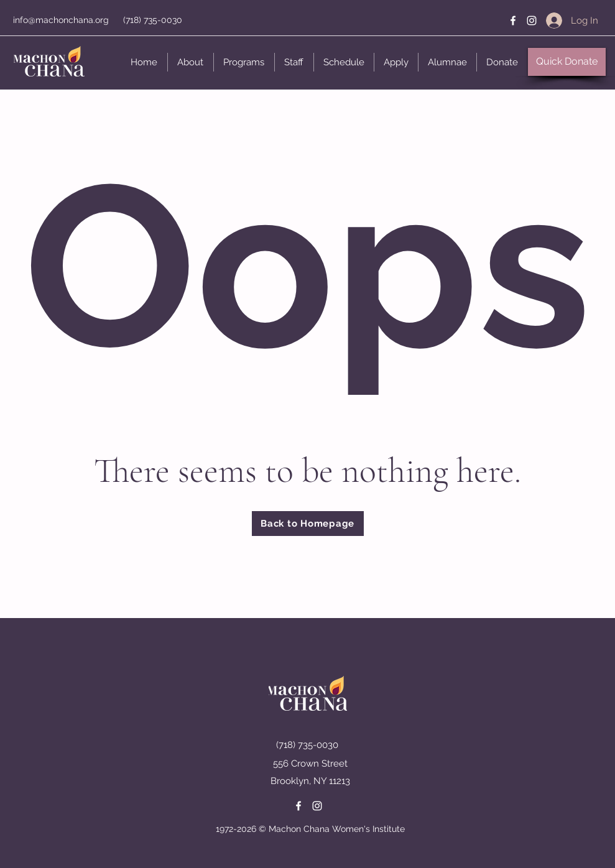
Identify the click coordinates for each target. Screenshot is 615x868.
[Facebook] (513, 21)
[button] (191, 62)
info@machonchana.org (61, 20)
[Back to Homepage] (308, 524)
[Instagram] (532, 21)
